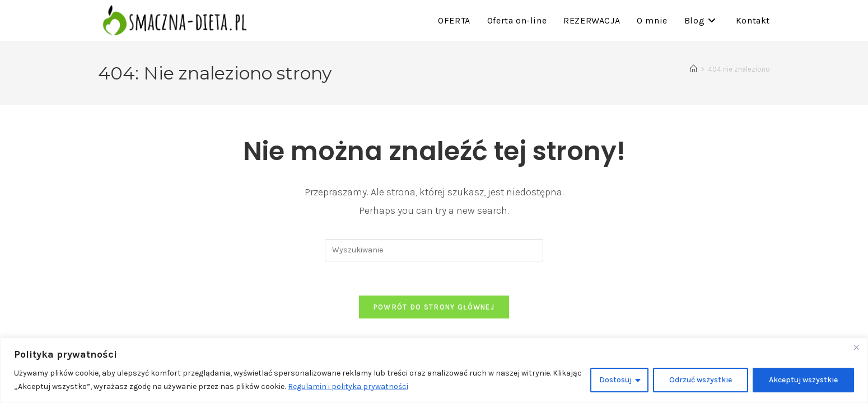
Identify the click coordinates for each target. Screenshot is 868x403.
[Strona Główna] (694, 69)
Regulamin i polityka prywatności (348, 386)
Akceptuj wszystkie (803, 380)
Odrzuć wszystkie (701, 380)
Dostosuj (615, 380)
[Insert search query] (434, 250)
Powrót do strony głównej (434, 307)
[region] (434, 370)
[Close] (856, 347)
